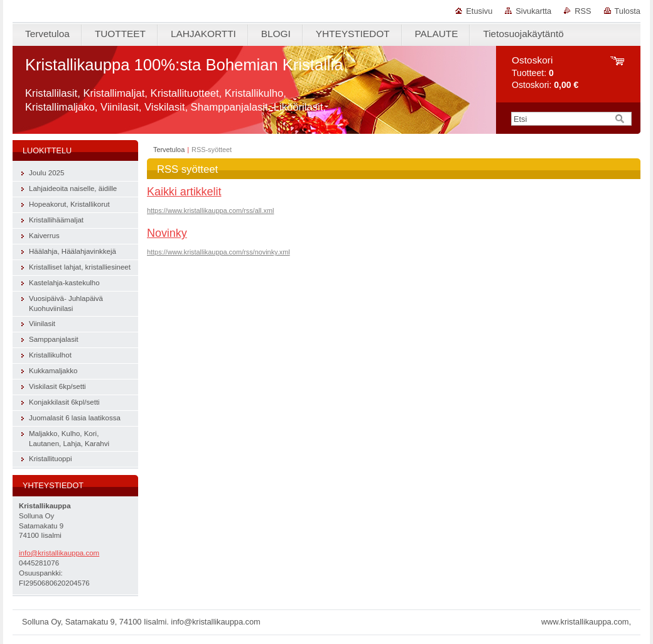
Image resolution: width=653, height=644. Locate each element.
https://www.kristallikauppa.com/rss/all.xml (210, 210)
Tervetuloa (169, 150)
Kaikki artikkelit (184, 192)
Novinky (167, 233)
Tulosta (628, 11)
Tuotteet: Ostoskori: (545, 73)
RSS (583, 11)
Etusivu (479, 11)
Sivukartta (533, 11)
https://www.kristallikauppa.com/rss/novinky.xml (219, 252)
